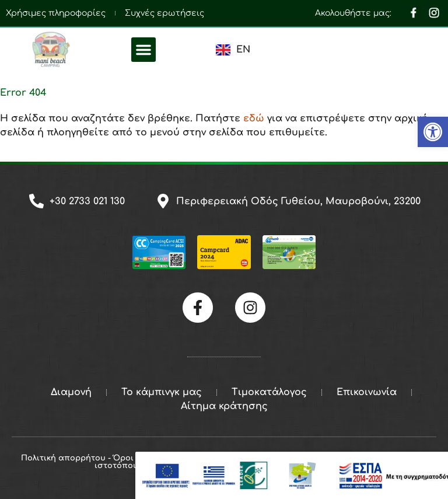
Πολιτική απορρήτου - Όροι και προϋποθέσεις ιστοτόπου (116, 462)
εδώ (254, 118)
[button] (143, 50)
